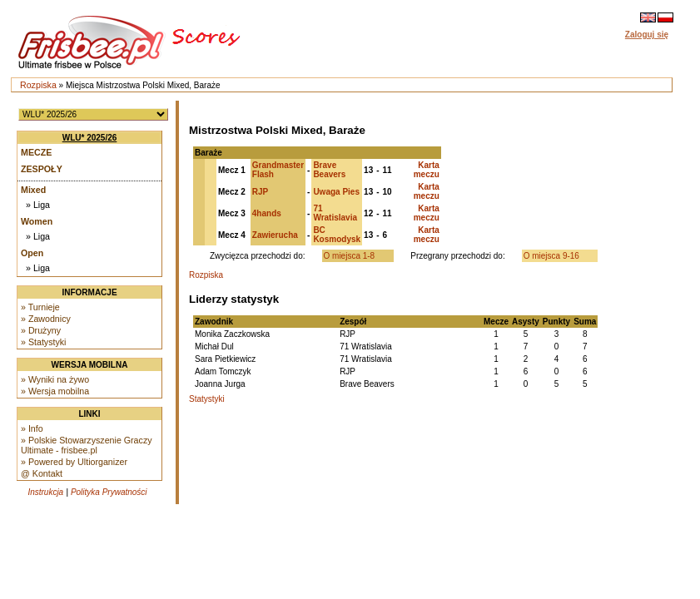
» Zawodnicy (46, 319)
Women (37, 221)
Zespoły (42, 169)
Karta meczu (427, 170)
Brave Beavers (329, 170)
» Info (32, 428)
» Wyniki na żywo (55, 379)
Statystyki (207, 399)
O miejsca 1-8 (350, 256)
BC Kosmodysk (337, 235)
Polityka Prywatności (109, 492)
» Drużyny (41, 330)
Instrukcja (45, 492)
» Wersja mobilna (55, 391)
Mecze (36, 152)
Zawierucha (275, 235)
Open (32, 253)
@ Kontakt (42, 473)
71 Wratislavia (335, 213)
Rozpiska (38, 85)
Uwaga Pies (336, 192)
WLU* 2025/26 (90, 138)
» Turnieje (40, 307)
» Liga (38, 205)
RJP (260, 192)
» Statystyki (43, 342)
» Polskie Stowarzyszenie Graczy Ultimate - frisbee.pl (87, 445)
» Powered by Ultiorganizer (74, 462)
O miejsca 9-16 (551, 256)
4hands (267, 213)
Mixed (33, 190)
